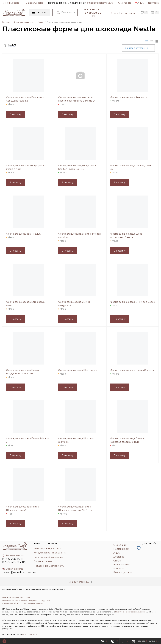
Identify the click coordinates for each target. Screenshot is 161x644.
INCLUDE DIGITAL (30, 634)
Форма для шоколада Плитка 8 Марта (132, 370)
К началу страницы (80, 582)
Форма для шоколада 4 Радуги (24, 234)
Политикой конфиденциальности (130, 612)
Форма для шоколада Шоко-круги (78, 370)
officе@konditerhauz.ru (100, 3)
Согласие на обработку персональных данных (23, 603)
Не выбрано (11, 3)
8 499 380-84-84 (93, 14)
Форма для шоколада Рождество (129, 97)
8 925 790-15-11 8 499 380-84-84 (14, 560)
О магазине (125, 3)
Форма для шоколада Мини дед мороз (133, 302)
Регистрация (128, 13)
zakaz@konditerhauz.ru (19, 572)
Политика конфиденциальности (16, 598)
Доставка (153, 3)
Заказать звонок (35, 3)
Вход (116, 13)
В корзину (15, 114)
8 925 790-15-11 (93, 10)
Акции (140, 3)
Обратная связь (13, 569)
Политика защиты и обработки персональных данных (26, 601)
